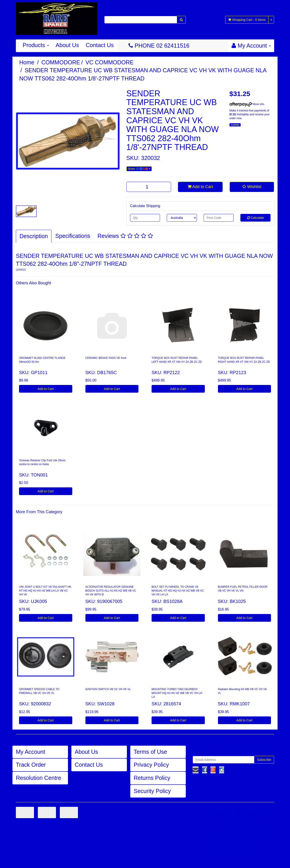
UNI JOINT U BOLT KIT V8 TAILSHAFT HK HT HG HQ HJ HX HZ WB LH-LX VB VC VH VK (45, 591)
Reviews (125, 236)
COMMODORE (61, 62)
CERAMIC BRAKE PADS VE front (106, 358)
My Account (30, 752)
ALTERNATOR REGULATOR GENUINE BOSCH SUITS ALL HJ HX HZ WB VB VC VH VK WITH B (111, 591)
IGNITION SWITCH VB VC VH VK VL (108, 689)
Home (27, 62)
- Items (247, 20)
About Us (67, 45)
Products (36, 45)
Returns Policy (152, 778)
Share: (139, 169)
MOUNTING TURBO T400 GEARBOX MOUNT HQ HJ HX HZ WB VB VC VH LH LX (177, 693)
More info (247, 104)
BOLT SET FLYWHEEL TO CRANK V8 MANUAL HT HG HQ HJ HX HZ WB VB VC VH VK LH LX (178, 591)
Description (34, 236)
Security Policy (152, 791)
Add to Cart (200, 187)
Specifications (73, 236)
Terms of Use (150, 752)
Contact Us (100, 45)
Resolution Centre (39, 778)
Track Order (31, 765)
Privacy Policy (151, 765)
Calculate (256, 218)
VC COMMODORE (110, 62)
